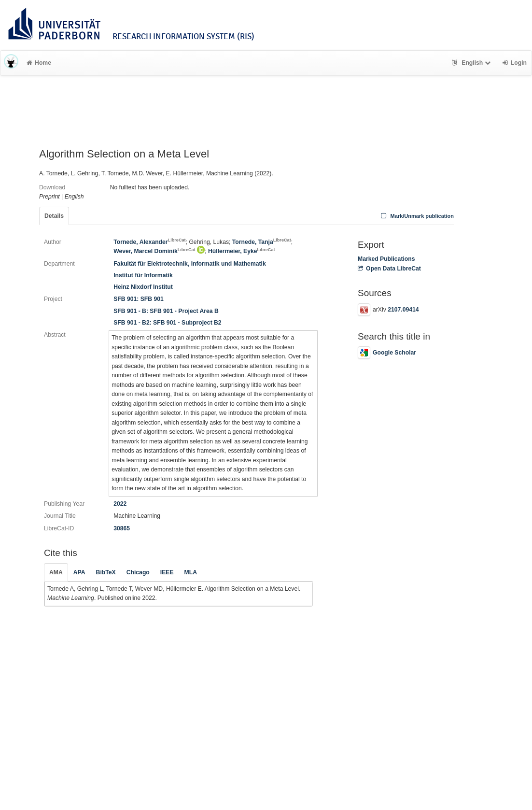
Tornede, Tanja (262, 242)
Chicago (138, 572)
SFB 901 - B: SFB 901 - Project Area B (166, 311)
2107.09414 (403, 310)
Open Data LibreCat (389, 269)
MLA (191, 572)
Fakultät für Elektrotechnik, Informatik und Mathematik (190, 264)
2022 (120, 504)
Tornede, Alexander (149, 242)
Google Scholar (387, 353)
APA (79, 572)
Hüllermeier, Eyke (242, 251)
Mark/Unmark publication (416, 216)
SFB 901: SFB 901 (139, 299)
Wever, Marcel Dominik (154, 251)
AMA (56, 572)
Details (54, 216)
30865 (122, 528)
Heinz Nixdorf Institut (143, 287)
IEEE (167, 572)
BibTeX (106, 572)
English (472, 63)
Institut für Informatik (143, 275)
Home (39, 63)
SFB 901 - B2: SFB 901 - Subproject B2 (168, 323)
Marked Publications (386, 259)
